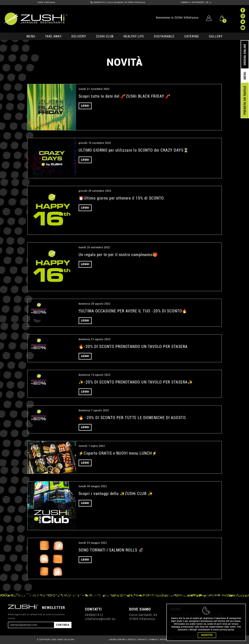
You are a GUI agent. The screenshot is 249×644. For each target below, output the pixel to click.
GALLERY (216, 36)
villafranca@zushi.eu (100, 619)
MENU (31, 36)
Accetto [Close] (207, 635)
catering (192, 36)
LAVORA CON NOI (117, 640)
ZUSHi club (105, 36)
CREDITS (132, 640)
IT (209, 3)
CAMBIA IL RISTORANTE (192, 2)
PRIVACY (143, 640)
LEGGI (85, 106)
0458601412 (99, 2)
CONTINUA (63, 625)
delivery (79, 36)
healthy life (134, 36)
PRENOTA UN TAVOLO (245, 100)
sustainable (164, 36)
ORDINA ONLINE (245, 55)
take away (53, 36)
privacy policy (227, 630)
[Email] (31, 625)
